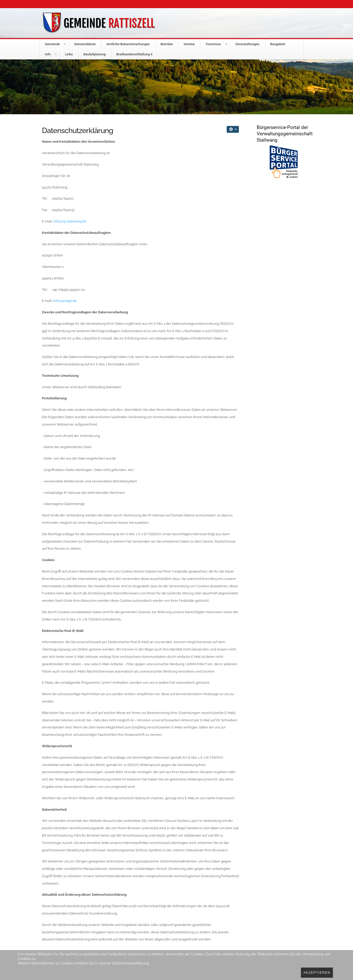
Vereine (189, 44)
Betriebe (167, 44)
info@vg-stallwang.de (70, 221)
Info (48, 54)
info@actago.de (65, 301)
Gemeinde (52, 44)
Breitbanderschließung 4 (134, 54)
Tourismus (213, 44)
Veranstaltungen (247, 44)
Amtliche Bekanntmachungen (128, 44)
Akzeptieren (317, 973)
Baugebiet (278, 44)
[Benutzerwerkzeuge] (233, 129)
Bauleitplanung (94, 54)
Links (69, 54)
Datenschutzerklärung (131, 963)
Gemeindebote (85, 44)
